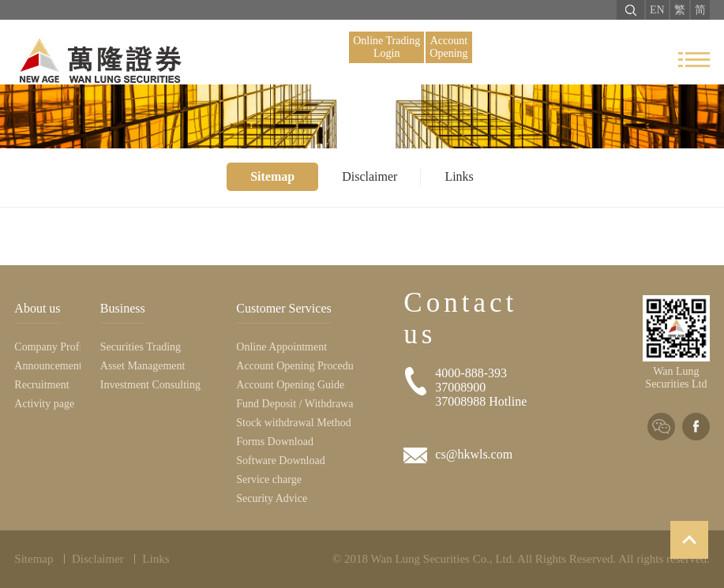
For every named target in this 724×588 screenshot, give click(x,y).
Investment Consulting (150, 385)
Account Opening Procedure (294, 366)
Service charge (269, 479)
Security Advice (272, 498)
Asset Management (143, 366)
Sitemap (272, 176)
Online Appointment (281, 347)
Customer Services (283, 308)
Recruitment (41, 385)
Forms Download (275, 442)
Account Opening (448, 47)
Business (123, 308)
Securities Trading (141, 347)
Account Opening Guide (290, 385)
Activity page (44, 404)
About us (37, 308)
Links (459, 176)
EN (657, 10)
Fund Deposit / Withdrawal (294, 404)
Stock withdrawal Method (293, 423)
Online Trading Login (386, 47)
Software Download (280, 461)
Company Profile (47, 347)
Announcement (47, 366)
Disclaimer (370, 176)
